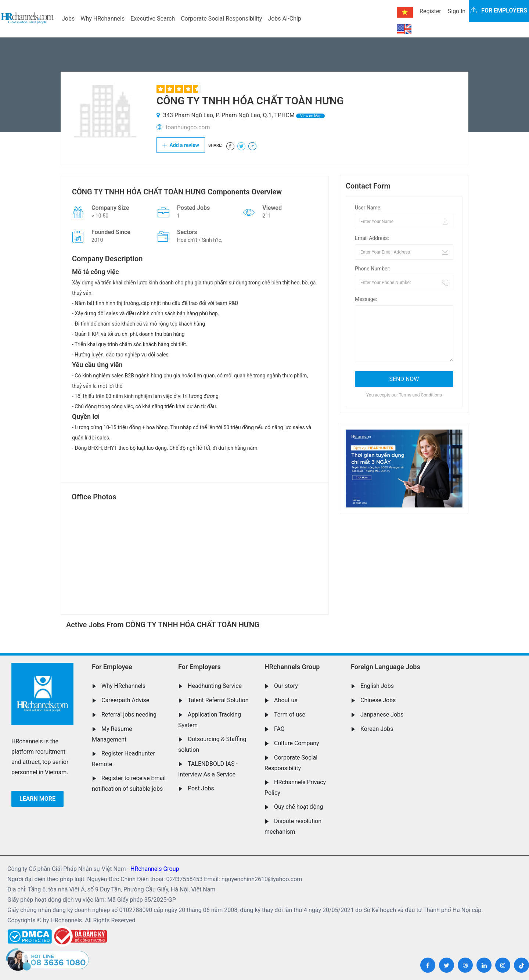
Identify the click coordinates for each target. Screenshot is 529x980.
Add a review (181, 145)
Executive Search (153, 19)
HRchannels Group (292, 667)
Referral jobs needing (129, 715)
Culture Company (297, 743)
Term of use (290, 715)
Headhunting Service (215, 686)
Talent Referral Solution (218, 700)
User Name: (368, 208)
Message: (366, 299)
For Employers (199, 667)
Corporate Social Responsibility (221, 19)
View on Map (310, 116)
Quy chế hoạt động (298, 807)
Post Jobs (201, 788)
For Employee (112, 667)
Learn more (37, 799)
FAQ (279, 729)
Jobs (68, 19)
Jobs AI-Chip (284, 19)
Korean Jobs (377, 729)
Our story (286, 686)
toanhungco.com (188, 127)
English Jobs (377, 686)
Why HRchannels (102, 19)
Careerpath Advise (125, 700)
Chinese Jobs (378, 700)
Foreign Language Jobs (386, 667)
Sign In (457, 11)
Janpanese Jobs (382, 715)
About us (286, 700)
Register (430, 11)
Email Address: (372, 238)
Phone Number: (373, 269)
